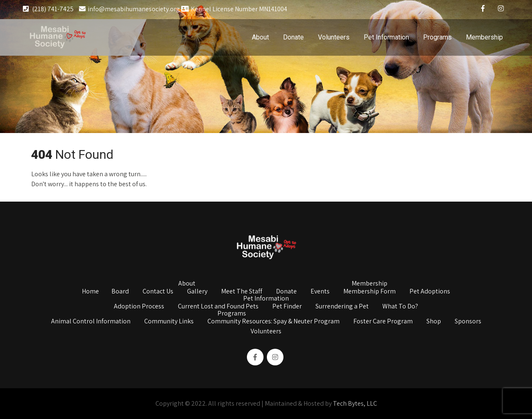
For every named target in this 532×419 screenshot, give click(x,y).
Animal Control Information (91, 322)
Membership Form (369, 292)
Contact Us (158, 292)
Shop (434, 322)
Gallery (197, 292)
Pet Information (386, 37)
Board (120, 292)
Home (90, 292)
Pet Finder (287, 307)
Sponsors (468, 322)
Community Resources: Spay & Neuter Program (273, 322)
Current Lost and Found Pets (218, 307)
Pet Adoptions (430, 292)
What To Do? (400, 307)
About (260, 37)
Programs (437, 37)
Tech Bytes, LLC (355, 403)
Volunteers (334, 37)
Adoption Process (139, 307)
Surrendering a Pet (342, 307)
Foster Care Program (383, 322)
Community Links (169, 322)
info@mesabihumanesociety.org (129, 9)
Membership (484, 37)
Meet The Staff (242, 292)
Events (320, 292)
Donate (293, 37)
